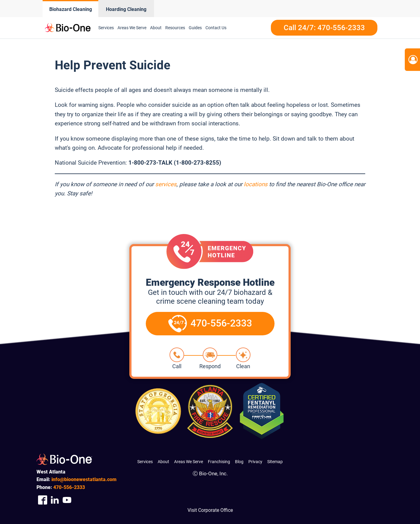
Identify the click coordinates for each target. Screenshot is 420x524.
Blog (239, 462)
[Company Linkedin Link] (55, 500)
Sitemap (275, 462)
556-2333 (69, 487)
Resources (175, 28)
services (166, 184)
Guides (195, 28)
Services (106, 28)
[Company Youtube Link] (67, 500)
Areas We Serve (132, 28)
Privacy (255, 462)
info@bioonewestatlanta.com (84, 479)
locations (256, 184)
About (156, 28)
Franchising (219, 462)
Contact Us (216, 28)
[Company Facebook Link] (43, 500)
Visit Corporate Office (210, 510)
